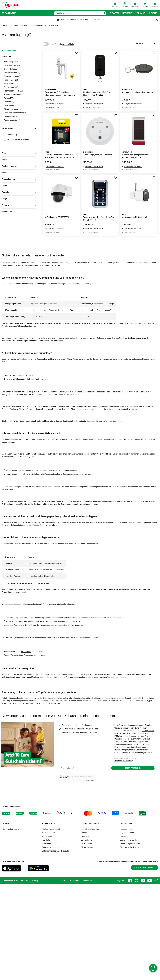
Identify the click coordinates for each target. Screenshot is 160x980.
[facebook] (130, 881)
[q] (77, 13)
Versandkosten (87, 840)
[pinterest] (137, 881)
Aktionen (153, 13)
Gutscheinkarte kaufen (51, 847)
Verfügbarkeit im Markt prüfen (55, 104)
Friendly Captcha (90, 781)
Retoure (84, 833)
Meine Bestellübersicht (90, 829)
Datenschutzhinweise (123, 761)
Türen (34, 501)
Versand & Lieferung (90, 824)
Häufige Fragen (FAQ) (51, 829)
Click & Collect (87, 847)
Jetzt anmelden (133, 768)
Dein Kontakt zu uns (11, 829)
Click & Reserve (87, 844)
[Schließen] (157, 20)
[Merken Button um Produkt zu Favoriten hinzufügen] (76, 53)
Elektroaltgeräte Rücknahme (132, 847)
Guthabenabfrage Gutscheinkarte (55, 851)
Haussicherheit (10, 51)
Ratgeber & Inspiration (122, 13)
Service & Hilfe (48, 824)
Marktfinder (46, 844)
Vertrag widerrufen (144, 867)
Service (141, 13)
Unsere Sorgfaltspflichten (130, 844)
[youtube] (150, 881)
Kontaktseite (47, 836)
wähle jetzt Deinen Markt (90, 20)
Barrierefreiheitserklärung (130, 840)
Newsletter (46, 840)
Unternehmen (126, 824)
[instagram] (143, 881)
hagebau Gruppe (127, 833)
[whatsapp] (156, 881)
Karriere (123, 836)
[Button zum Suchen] (104, 13)
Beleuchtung (39, 618)
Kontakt (6, 824)
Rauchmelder (26, 651)
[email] (80, 768)
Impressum (74, 881)
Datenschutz (88, 881)
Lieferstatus (86, 836)
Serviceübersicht (49, 833)
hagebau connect (127, 829)
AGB (64, 881)
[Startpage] (11, 5)
